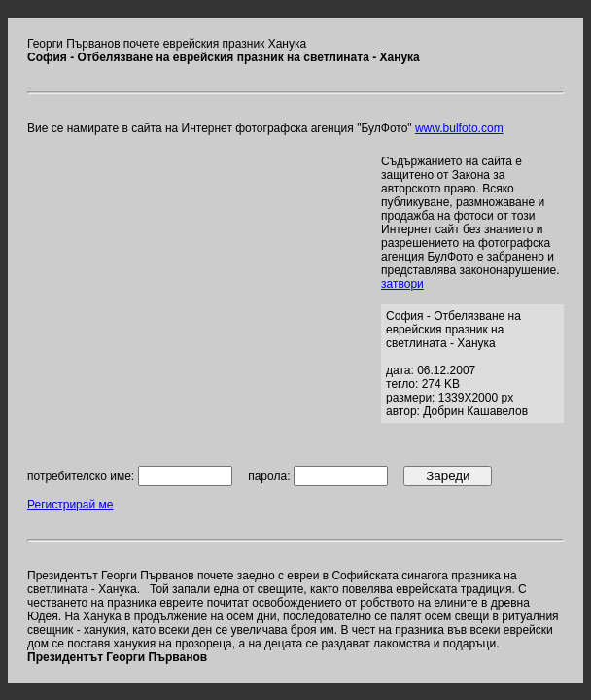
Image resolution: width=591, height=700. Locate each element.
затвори (402, 284)
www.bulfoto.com (459, 128)
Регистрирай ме (70, 505)
